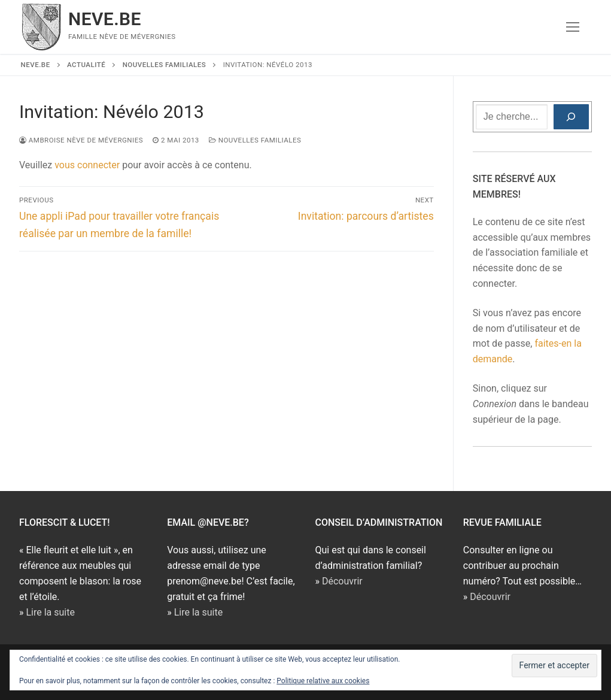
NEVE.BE (105, 19)
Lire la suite (50, 612)
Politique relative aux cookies (323, 681)
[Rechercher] (571, 117)
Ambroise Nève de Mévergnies (81, 140)
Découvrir (342, 581)
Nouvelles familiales (255, 140)
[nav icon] (573, 27)
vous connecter (87, 165)
